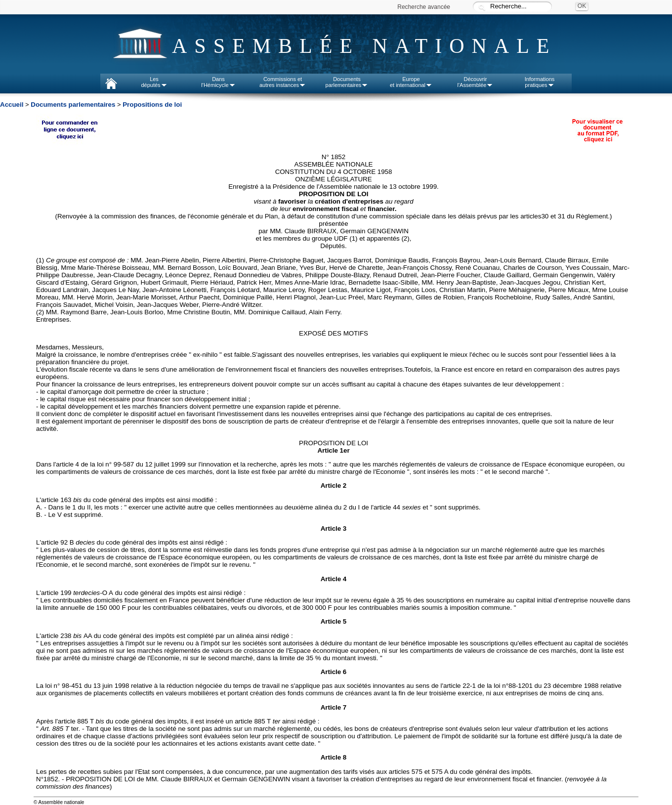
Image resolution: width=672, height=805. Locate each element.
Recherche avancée (424, 7)
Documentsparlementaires (347, 82)
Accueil (12, 105)
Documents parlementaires (73, 105)
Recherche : (482, 7)
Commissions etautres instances (283, 82)
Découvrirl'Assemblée (476, 82)
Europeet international (411, 82)
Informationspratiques (540, 82)
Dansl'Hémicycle (218, 82)
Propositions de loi (152, 105)
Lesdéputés (154, 82)
